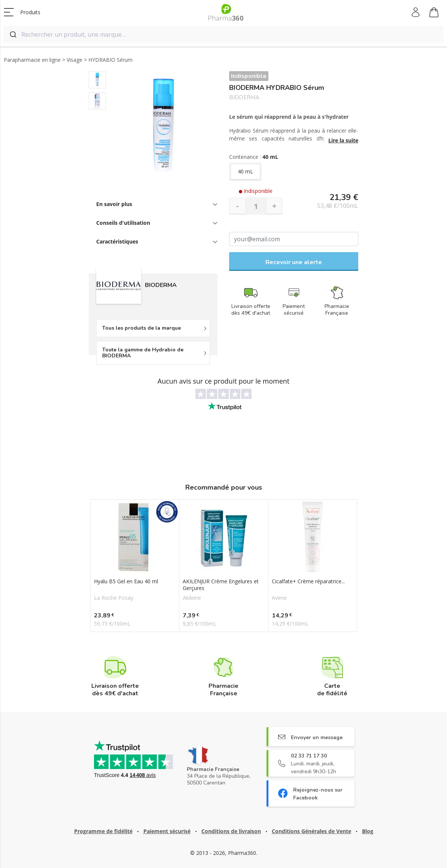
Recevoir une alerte (294, 262)
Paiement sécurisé (167, 831)
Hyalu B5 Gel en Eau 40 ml (126, 581)
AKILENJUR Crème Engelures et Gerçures (221, 585)
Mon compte (416, 12)
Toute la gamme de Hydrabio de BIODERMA (143, 353)
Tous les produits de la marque (142, 328)
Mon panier (434, 13)
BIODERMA (244, 98)
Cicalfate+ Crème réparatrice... (308, 581)
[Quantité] (256, 206)
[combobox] (223, 34)
